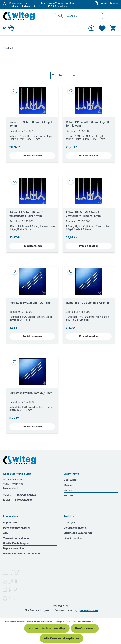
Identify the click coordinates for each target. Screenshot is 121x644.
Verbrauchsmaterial (75, 528)
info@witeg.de (109, 3)
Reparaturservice (13, 548)
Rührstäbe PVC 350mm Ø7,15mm (31, 393)
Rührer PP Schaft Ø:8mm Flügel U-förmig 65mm (88, 124)
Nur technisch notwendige (47, 628)
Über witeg (70, 480)
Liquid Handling (73, 538)
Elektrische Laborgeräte (78, 533)
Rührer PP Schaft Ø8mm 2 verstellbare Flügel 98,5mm (83, 214)
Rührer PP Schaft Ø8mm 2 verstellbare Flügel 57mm (26, 214)
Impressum (10, 522)
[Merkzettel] (102, 28)
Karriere (68, 490)
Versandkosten (89, 610)
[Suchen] (62, 16)
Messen (68, 485)
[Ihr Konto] (91, 28)
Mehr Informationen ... (86, 622)
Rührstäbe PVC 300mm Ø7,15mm (87, 303)
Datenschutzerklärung (16, 528)
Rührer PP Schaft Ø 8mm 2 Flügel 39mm (31, 124)
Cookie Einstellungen (16, 543)
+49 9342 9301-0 (26, 495)
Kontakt (68, 495)
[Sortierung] (64, 76)
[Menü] (114, 15)
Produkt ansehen (32, 156)
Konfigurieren (85, 628)
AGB (6, 533)
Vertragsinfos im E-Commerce (21, 554)
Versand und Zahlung (16, 538)
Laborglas (70, 522)
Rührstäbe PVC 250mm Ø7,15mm (31, 303)
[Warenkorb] (113, 28)
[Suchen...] (82, 16)
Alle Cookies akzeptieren (62, 638)
